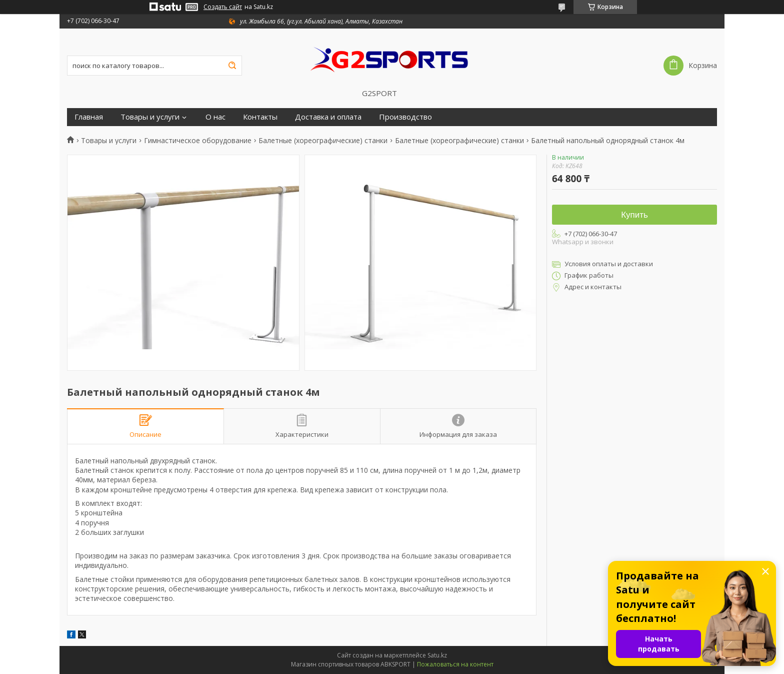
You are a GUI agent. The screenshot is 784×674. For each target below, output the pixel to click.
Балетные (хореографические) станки (323, 141)
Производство (405, 117)
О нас (215, 117)
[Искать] (232, 66)
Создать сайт (223, 7)
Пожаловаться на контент (455, 664)
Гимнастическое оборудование (198, 141)
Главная (89, 117)
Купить (634, 215)
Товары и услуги (150, 117)
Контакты (260, 117)
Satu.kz (437, 655)
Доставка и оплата (328, 117)
